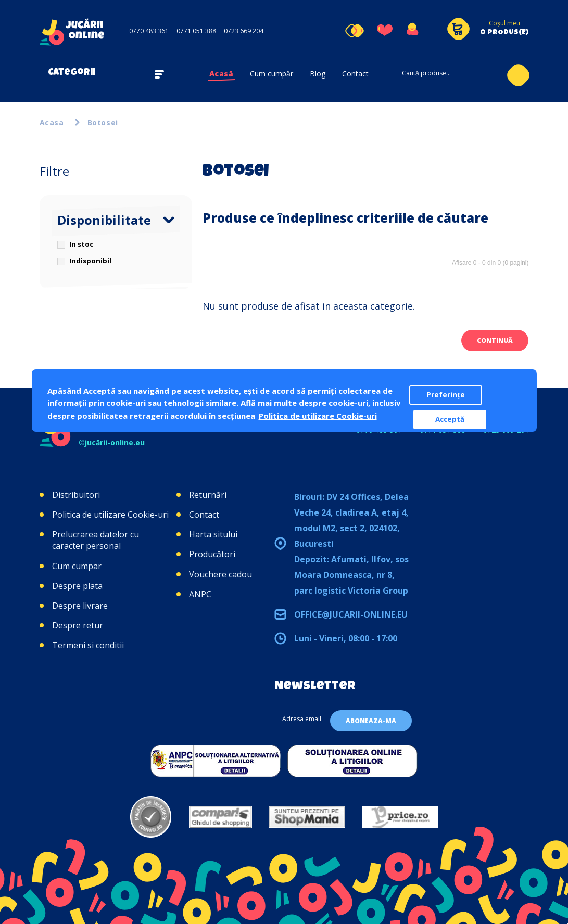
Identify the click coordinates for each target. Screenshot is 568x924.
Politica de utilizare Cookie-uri (110, 515)
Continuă (495, 341)
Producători (212, 554)
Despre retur (78, 625)
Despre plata (77, 586)
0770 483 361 (149, 31)
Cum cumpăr (272, 74)
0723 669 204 (244, 31)
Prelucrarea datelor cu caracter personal (96, 540)
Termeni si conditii (88, 645)
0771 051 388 (196, 31)
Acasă (222, 74)
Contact (355, 74)
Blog (318, 74)
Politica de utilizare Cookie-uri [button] (318, 416)
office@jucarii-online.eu (351, 614)
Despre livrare (80, 606)
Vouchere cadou (220, 574)
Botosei (103, 123)
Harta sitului (213, 534)
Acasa (52, 123)
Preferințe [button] (446, 395)
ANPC (200, 594)
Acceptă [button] (450, 419)
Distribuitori (76, 495)
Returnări (208, 495)
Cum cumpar (77, 566)
